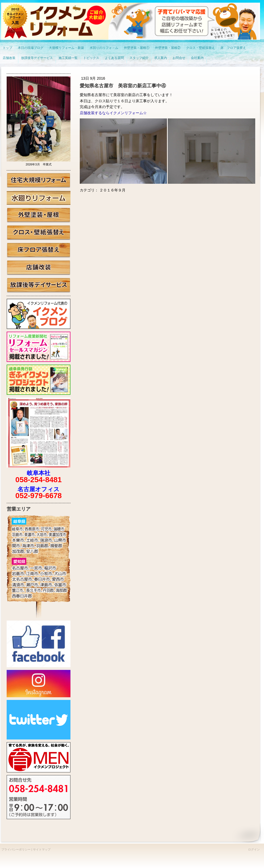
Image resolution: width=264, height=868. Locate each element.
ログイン (254, 849)
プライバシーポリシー (16, 849)
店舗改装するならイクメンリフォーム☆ (113, 113)
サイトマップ (42, 849)
